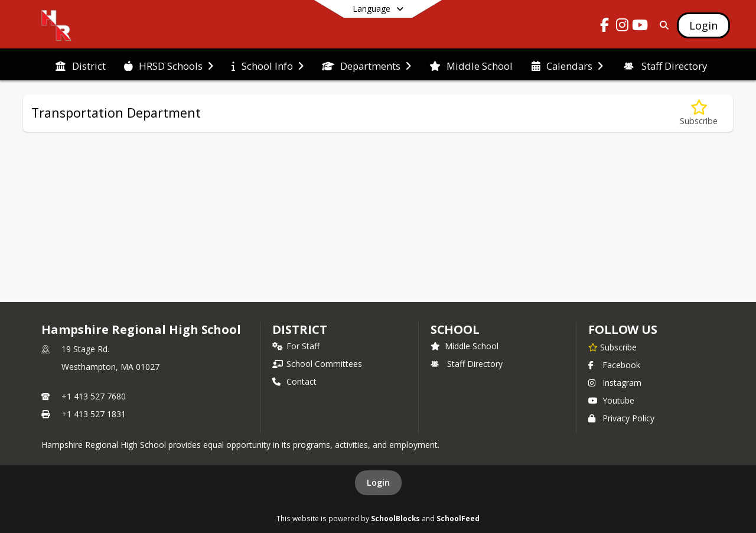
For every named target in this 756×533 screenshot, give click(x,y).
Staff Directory (467, 364)
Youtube (611, 400)
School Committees (317, 364)
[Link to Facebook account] (605, 27)
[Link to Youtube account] (640, 27)
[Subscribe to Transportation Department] (699, 113)
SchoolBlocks (395, 518)
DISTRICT (299, 329)
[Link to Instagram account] (623, 27)
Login (378, 482)
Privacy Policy (621, 418)
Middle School (465, 346)
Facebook (614, 365)
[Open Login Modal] (703, 25)
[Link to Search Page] (662, 25)
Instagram (615, 383)
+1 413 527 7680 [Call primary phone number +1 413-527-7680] (94, 396)
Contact (294, 381)
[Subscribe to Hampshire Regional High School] (612, 347)
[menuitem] (80, 65)
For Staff (296, 346)
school (455, 329)
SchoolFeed (458, 518)
